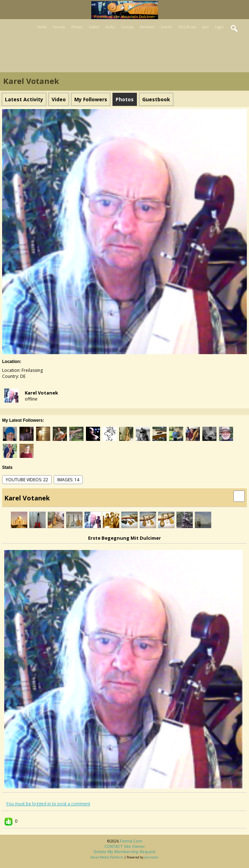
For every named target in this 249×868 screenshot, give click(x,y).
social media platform (107, 857)
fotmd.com (131, 841)
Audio (110, 27)
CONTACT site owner (125, 846)
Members (147, 27)
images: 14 (68, 480)
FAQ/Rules (187, 27)
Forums (59, 27)
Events (166, 27)
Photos (77, 27)
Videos (94, 27)
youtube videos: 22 (27, 480)
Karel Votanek (41, 393)
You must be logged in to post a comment (48, 804)
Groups (127, 27)
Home (42, 27)
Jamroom (151, 857)
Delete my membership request (124, 852)
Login (219, 27)
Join (205, 27)
